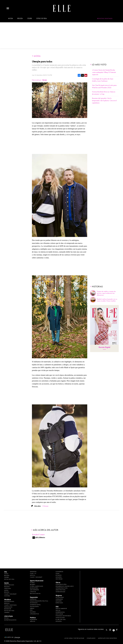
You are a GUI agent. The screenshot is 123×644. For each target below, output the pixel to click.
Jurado (7, 612)
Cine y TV (33, 573)
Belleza (20, 19)
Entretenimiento (10, 620)
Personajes (8, 607)
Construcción (61, 584)
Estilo (6, 618)
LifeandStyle (34, 614)
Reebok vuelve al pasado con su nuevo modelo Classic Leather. (107, 300)
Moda (10, 19)
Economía (34, 603)
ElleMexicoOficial (118, 629)
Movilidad (59, 614)
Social (58, 610)
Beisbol (33, 584)
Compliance (91, 638)
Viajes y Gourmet (10, 594)
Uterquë (46, 506)
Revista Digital (104, 347)
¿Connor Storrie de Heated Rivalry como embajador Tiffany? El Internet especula (104, 72)
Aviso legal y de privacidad (74, 638)
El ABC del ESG (61, 619)
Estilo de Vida (9, 611)
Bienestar (8, 609)
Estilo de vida (42, 19)
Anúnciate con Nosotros (108, 638)
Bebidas (7, 603)
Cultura (7, 596)
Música (33, 575)
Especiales (59, 603)
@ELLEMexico (40, 538)
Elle (6, 572)
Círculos (8, 588)
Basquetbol (34, 588)
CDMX (58, 573)
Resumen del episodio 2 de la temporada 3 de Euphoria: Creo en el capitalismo (104, 101)
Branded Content (38, 535)
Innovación (60, 618)
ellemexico (115, 629)
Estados (59, 575)
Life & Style (9, 616)
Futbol (32, 583)
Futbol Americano (37, 586)
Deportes (33, 572)
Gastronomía (9, 601)
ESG (31, 610)
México (33, 621)
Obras (32, 608)
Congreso (59, 572)
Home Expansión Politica (39, 601)
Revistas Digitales (105, 19)
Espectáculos (9, 585)
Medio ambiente (61, 609)
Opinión (59, 577)
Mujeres (33, 612)
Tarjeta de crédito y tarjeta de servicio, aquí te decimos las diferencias (106, 293)
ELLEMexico (107, 630)
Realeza (7, 587)
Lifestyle (33, 592)
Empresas (33, 599)
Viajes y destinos (10, 605)
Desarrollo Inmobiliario (65, 586)
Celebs (30, 19)
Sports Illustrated (37, 581)
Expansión (34, 597)
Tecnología (34, 607)
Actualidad (60, 597)
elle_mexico (112, 629)
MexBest (8, 600)
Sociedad (59, 579)
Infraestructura (62, 588)
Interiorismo (60, 592)
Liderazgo (59, 599)
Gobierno (34, 619)
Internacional (35, 605)
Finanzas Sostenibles (63, 616)
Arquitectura (61, 590)
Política (33, 618)
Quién (7, 583)
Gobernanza (60, 612)
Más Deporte (34, 590)
